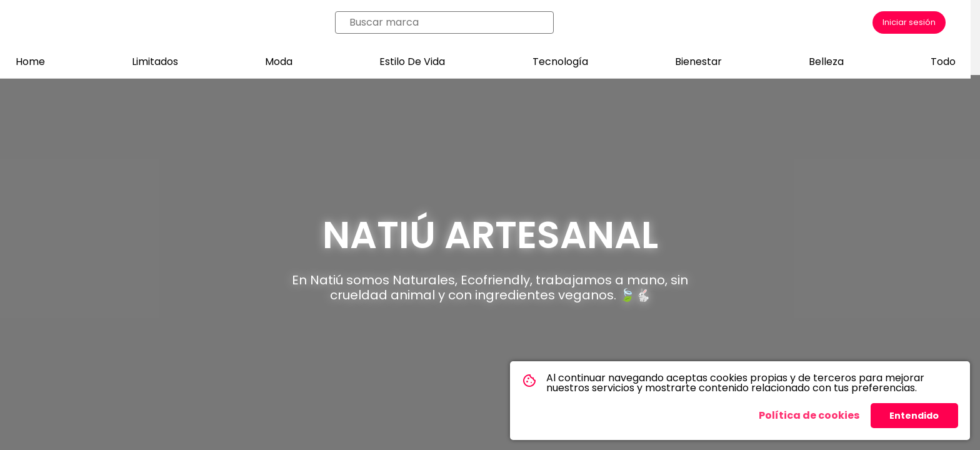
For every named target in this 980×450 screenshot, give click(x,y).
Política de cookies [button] (809, 415)
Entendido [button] (914, 416)
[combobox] (448, 22)
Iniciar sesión (909, 22)
